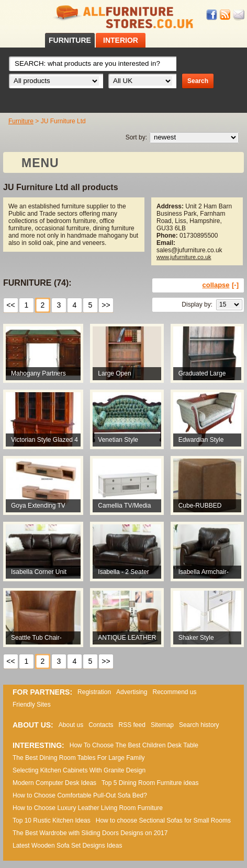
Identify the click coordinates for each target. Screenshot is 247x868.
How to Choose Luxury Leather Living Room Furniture (88, 808)
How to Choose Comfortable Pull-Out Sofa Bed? (80, 795)
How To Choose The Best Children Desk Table (134, 745)
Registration (94, 692)
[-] (235, 285)
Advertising (132, 692)
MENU (40, 163)
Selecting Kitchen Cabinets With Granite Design (79, 770)
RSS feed (226, 15)
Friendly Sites (32, 705)
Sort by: (136, 137)
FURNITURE (70, 40)
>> (106, 305)
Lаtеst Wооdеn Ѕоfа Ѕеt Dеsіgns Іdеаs (67, 846)
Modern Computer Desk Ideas (54, 783)
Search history (199, 725)
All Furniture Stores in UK (124, 17)
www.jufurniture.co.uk (184, 257)
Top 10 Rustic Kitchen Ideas (52, 820)
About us (71, 725)
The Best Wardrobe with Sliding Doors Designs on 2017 (90, 833)
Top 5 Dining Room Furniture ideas (150, 783)
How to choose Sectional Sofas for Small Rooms (163, 820)
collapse (216, 285)
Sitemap (162, 725)
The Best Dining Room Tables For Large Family (79, 758)
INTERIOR (121, 40)
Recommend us (174, 692)
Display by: (197, 304)
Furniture (21, 121)
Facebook (212, 15)
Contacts (101, 725)
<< (10, 305)
